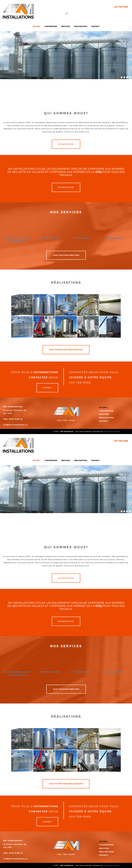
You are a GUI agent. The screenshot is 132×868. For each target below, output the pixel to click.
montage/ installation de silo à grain (18, 240)
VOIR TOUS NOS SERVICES (66, 255)
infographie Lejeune (112, 431)
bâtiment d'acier (50, 238)
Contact (47, 388)
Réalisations (106, 418)
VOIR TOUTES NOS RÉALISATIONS (66, 350)
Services (104, 414)
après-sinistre (114, 238)
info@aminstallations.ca (15, 425)
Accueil (103, 407)
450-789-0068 (66, 420)
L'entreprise (106, 411)
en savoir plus (66, 144)
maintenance (82, 238)
